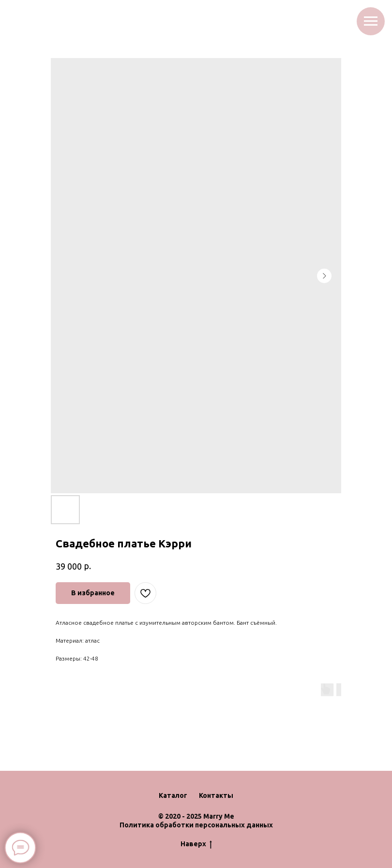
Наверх (196, 844)
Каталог (173, 795)
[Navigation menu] (371, 21)
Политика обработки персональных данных (196, 825)
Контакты (216, 795)
